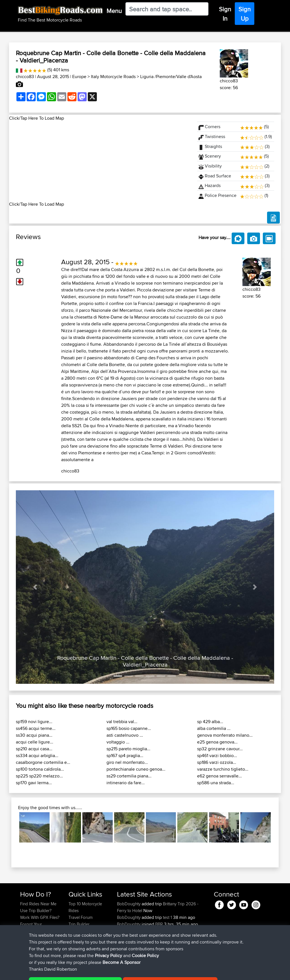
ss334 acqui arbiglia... (37, 756)
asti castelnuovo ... (125, 735)
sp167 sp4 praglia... (125, 756)
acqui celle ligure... (35, 742)
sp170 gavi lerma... (34, 783)
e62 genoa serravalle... (219, 776)
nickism (124, 931)
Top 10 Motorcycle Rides (85, 907)
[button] (35, 587)
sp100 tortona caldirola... (40, 769)
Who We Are (80, 931)
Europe (79, 77)
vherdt (123, 938)
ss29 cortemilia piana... (129, 776)
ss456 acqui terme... (36, 728)
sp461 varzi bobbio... (217, 756)
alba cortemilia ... (214, 728)
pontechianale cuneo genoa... (136, 769)
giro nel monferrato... (127, 762)
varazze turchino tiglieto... (223, 769)
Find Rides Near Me (38, 904)
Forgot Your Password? (31, 928)
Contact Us (79, 938)
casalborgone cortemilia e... (43, 762)
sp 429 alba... (210, 722)
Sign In (225, 14)
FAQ (24, 944)
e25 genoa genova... (217, 742)
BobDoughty (129, 904)
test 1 (167, 917)
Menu (114, 11)
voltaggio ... (118, 742)
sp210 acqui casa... (34, 749)
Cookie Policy (124, 972)
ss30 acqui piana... (34, 735)
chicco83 (25, 77)
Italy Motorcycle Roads (113, 77)
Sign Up (245, 14)
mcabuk (125, 944)
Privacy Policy (96, 972)
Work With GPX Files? (40, 917)
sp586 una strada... (216, 783)
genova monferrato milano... (225, 735)
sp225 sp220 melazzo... (39, 776)
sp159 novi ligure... (34, 722)
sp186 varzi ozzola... (217, 762)
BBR (159, 924)
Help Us (76, 944)
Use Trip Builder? (36, 911)
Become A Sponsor (38, 938)
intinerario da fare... (126, 783)
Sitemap (73, 972)
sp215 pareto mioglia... (128, 749)
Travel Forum (81, 917)
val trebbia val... (122, 722)
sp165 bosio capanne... (129, 728)
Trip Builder (79, 924)
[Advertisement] (100, 161)
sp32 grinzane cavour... (220, 749)
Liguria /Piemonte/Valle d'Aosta (171, 77)
